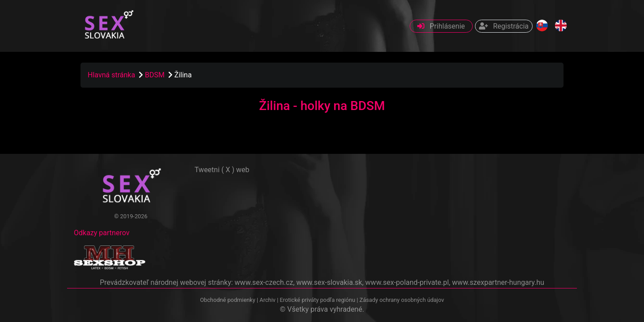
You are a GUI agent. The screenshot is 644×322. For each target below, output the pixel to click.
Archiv (267, 300)
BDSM (156, 75)
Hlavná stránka (111, 75)
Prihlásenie (441, 26)
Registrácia (504, 26)
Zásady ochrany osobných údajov (402, 300)
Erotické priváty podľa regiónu (317, 300)
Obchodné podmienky (228, 300)
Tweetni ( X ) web (222, 170)
